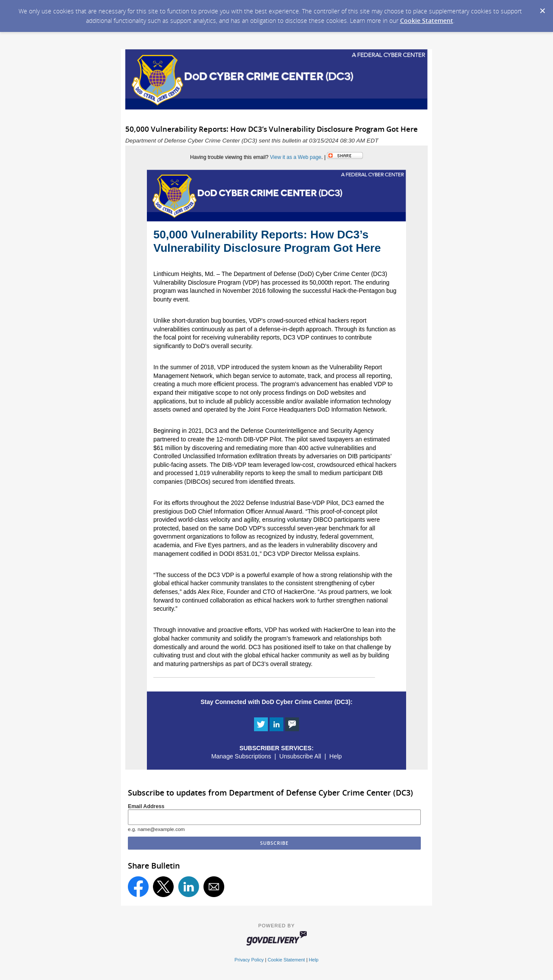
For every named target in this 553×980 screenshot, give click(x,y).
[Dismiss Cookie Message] (542, 8)
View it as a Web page (296, 157)
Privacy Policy (249, 960)
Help (335, 756)
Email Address (146, 806)
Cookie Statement (427, 21)
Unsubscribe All (300, 756)
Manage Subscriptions (241, 756)
